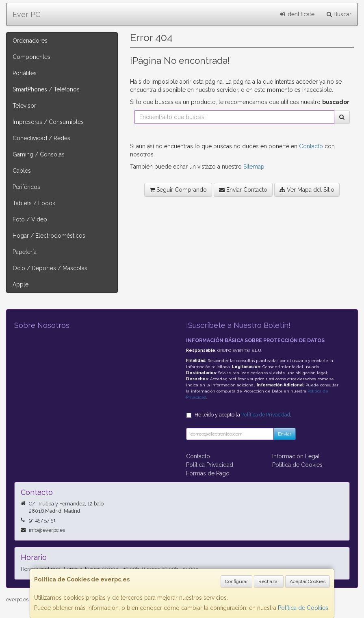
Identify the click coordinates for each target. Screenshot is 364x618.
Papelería (25, 252)
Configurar (236, 581)
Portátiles (25, 73)
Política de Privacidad (266, 415)
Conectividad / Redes (41, 138)
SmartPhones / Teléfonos (46, 89)
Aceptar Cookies (308, 581)
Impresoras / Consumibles (48, 122)
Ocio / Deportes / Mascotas (50, 268)
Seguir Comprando (178, 190)
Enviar (285, 434)
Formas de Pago (208, 473)
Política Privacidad (210, 465)
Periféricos (26, 187)
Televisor (24, 106)
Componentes (31, 57)
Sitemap (254, 167)
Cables (22, 171)
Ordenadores (30, 41)
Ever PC (26, 14)
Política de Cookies (303, 608)
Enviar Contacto (243, 190)
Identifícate (297, 14)
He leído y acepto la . (243, 415)
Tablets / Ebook (34, 203)
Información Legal (296, 456)
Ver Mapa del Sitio (307, 190)
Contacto (311, 146)
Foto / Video (30, 219)
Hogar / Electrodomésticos (49, 236)
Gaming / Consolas (39, 154)
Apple (21, 284)
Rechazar (269, 581)
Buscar (339, 14)
